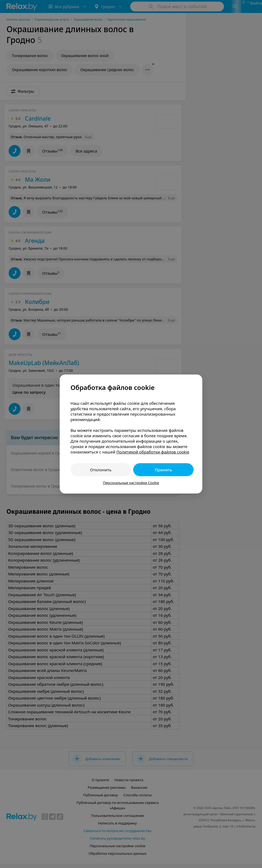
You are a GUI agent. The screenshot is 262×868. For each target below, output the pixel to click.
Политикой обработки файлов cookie (153, 452)
